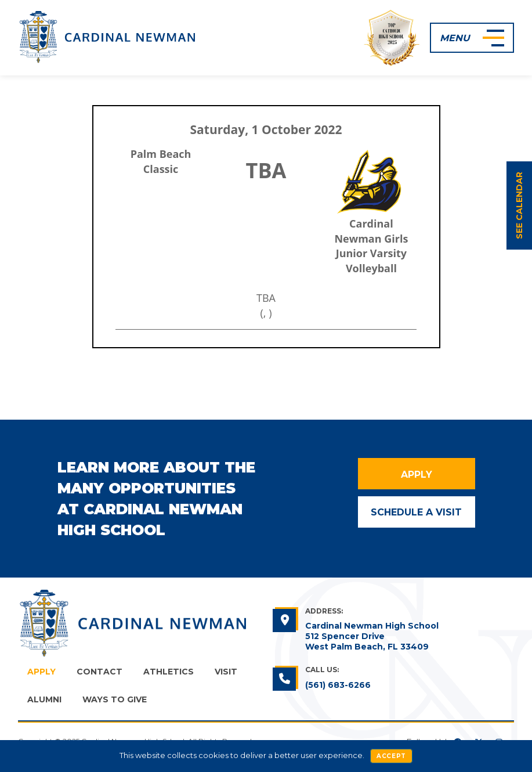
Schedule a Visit (416, 512)
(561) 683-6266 (338, 685)
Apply (417, 475)
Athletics (169, 672)
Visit (226, 672)
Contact (99, 672)
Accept (391, 756)
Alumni (44, 699)
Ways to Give (115, 699)
